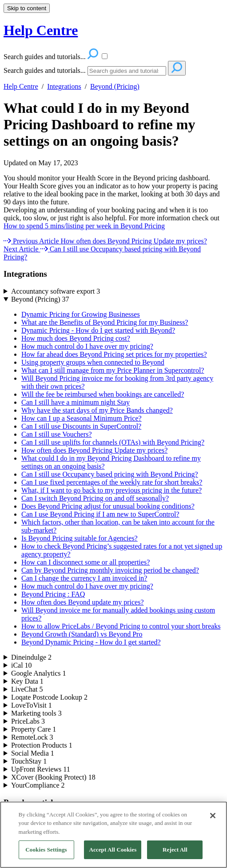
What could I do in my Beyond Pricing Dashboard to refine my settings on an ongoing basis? (99, 124)
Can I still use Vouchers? (57, 434)
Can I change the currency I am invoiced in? (84, 578)
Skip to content (27, 8)
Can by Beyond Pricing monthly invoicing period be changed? (110, 570)
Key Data (27, 681)
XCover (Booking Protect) (53, 777)
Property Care (34, 729)
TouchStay (29, 761)
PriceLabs (28, 721)
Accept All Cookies (113, 855)
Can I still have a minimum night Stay (76, 402)
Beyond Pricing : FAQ (53, 594)
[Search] (127, 71)
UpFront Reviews (41, 769)
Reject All (175, 855)
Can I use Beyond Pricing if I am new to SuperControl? (100, 514)
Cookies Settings (46, 855)
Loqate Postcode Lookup (49, 697)
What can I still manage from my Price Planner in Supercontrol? (113, 370)
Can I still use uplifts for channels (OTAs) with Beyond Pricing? (113, 442)
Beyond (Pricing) (115, 86)
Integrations (64, 86)
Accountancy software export (56, 291)
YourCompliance (38, 785)
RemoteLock (32, 737)
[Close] (213, 821)
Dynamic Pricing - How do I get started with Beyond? (98, 330)
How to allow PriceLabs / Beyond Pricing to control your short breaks (121, 626)
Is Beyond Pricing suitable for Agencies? (80, 538)
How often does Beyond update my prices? (82, 602)
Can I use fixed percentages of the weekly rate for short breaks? (112, 482)
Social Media (33, 753)
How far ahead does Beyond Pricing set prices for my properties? (114, 354)
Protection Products (42, 745)
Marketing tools (36, 713)
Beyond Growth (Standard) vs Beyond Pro (82, 634)
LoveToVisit (32, 705)
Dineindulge (31, 657)
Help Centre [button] (41, 30)
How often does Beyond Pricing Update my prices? (94, 450)
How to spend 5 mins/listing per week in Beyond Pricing (84, 226)
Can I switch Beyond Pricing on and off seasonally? (95, 498)
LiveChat (27, 689)
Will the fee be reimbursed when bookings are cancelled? (103, 394)
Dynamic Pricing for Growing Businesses (81, 314)
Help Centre (21, 86)
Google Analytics (39, 673)
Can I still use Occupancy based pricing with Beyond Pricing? (110, 474)
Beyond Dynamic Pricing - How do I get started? (91, 642)
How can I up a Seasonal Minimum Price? (82, 418)
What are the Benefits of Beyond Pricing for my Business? (105, 322)
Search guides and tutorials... (45, 70)
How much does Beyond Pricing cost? (76, 338)
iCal (22, 665)
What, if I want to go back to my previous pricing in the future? (112, 490)
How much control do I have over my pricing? (87, 346)
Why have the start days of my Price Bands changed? (97, 410)
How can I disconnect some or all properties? (86, 562)
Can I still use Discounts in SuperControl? (81, 426)
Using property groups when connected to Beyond (93, 362)
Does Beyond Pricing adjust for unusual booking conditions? (108, 506)
